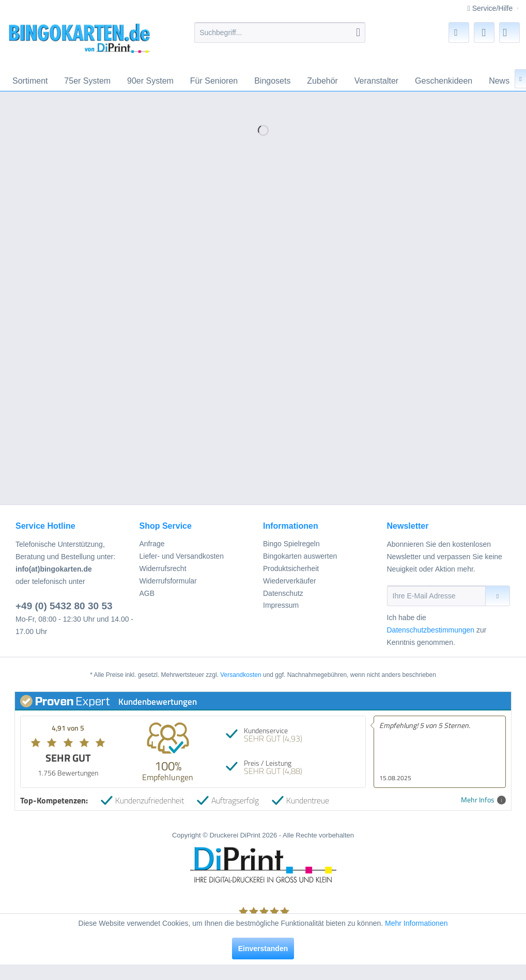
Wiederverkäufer (290, 581)
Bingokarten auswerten (300, 556)
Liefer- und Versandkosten (182, 556)
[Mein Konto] (484, 33)
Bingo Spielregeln (291, 544)
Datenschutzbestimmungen (431, 630)
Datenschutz (283, 593)
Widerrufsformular (168, 581)
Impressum (281, 605)
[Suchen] (358, 33)
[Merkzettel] (459, 33)
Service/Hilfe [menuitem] (491, 8)
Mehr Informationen (416, 923)
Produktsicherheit (291, 568)
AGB (147, 593)
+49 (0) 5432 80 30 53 (64, 606)
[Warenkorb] (509, 33)
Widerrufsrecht (163, 568)
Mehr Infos (483, 800)
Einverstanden (263, 949)
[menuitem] (280, 33)
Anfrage (152, 544)
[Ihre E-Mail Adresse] (437, 596)
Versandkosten (241, 675)
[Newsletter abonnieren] (498, 596)
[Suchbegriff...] (280, 33)
